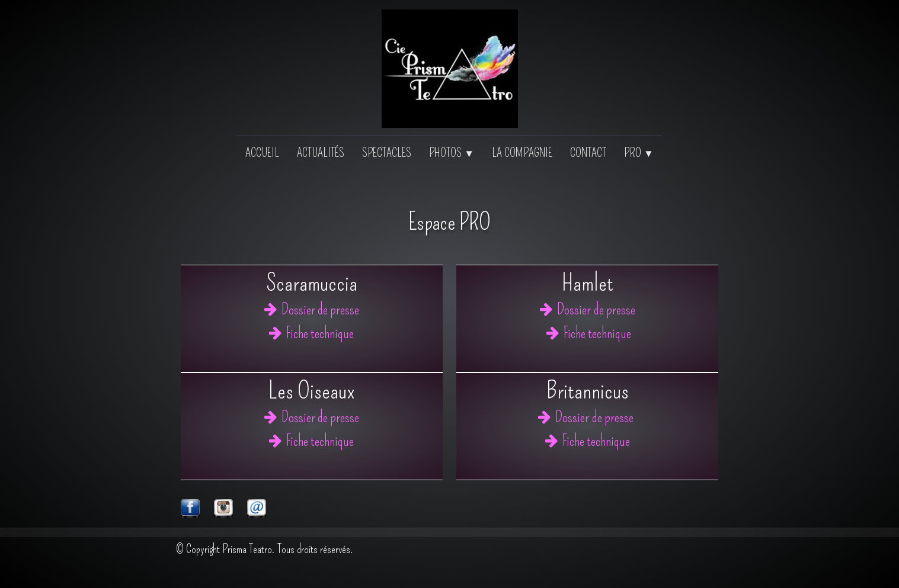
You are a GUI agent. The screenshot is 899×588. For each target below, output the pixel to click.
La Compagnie (522, 153)
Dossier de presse (312, 310)
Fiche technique (311, 333)
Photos (452, 153)
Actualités (321, 153)
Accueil (262, 153)
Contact (588, 153)
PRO (639, 153)
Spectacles (387, 153)
